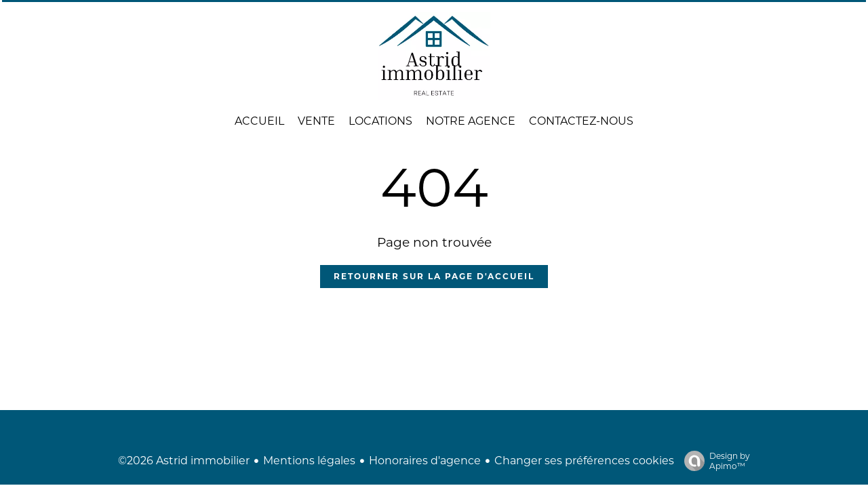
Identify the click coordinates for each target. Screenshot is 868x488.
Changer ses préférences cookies (584, 461)
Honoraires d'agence (425, 461)
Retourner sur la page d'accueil (434, 276)
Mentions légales (309, 461)
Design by (714, 461)
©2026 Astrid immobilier (184, 461)
